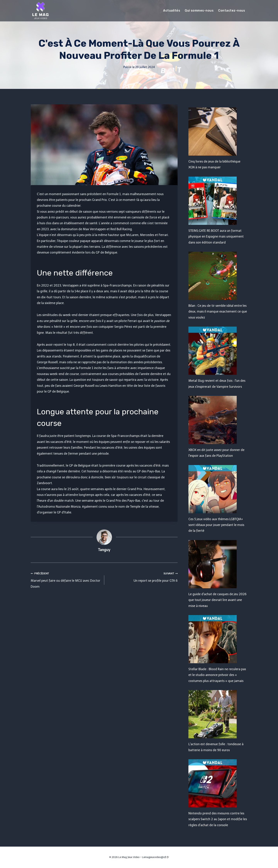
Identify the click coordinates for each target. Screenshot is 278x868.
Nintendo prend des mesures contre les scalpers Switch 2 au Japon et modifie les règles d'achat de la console (218, 819)
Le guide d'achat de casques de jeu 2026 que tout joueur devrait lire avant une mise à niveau (217, 600)
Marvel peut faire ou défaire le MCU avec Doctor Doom (66, 579)
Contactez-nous (232, 11)
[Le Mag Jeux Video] (40, 11)
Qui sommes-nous (199, 11)
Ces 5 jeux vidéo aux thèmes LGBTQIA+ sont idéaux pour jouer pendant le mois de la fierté (216, 525)
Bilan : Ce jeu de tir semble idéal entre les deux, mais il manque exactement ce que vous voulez (218, 312)
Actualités (172, 11)
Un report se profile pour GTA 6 (143, 576)
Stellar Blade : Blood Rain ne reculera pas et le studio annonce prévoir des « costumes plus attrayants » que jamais (217, 675)
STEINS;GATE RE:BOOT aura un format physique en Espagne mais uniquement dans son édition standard (216, 237)
